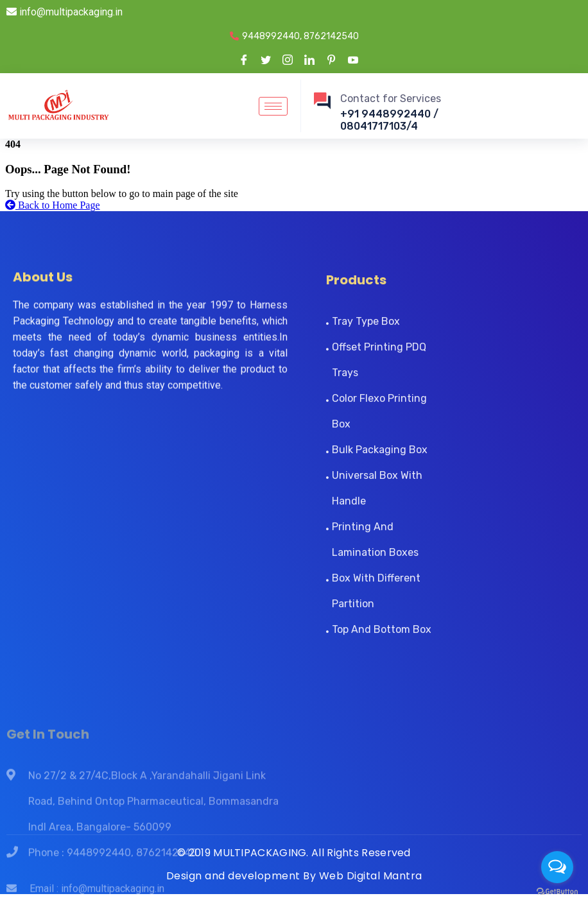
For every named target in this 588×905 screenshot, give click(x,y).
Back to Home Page (53, 205)
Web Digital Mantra (371, 876)
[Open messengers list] (557, 867)
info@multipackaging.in (65, 12)
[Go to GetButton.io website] (557, 892)
